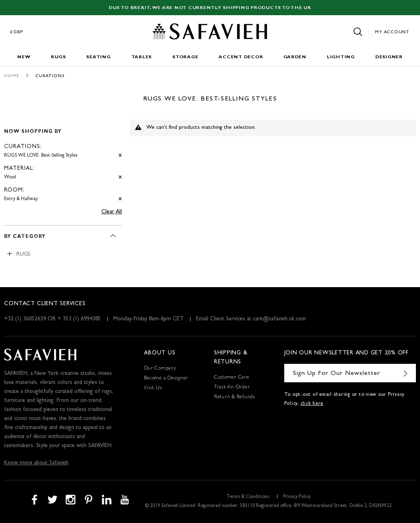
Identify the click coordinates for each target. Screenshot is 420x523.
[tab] (63, 162)
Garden (295, 57)
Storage (185, 57)
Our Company (160, 369)
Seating (98, 57)
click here (312, 404)
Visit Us (153, 388)
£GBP (17, 32)
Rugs (58, 57)
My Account (392, 32)
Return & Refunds (235, 397)
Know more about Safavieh (36, 463)
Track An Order (232, 388)
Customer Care (232, 378)
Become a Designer (166, 379)
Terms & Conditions (248, 497)
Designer (389, 57)
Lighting (341, 57)
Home (12, 76)
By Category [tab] (25, 237)
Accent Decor (241, 57)
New (24, 57)
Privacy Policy (297, 497)
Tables (142, 57)
